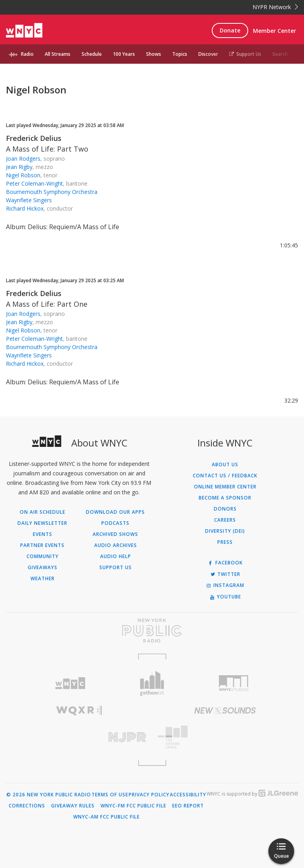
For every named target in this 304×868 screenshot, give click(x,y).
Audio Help (116, 557)
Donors (225, 509)
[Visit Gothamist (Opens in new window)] (152, 683)
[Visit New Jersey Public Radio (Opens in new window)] (79, 737)
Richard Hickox (25, 208)
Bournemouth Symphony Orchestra (52, 192)
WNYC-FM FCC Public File (133, 806)
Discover (208, 54)
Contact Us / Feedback (225, 476)
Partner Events (42, 545)
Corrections (27, 806)
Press (225, 542)
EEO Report (188, 806)
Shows (154, 54)
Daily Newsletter (42, 523)
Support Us (245, 54)
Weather (43, 579)
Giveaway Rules (73, 806)
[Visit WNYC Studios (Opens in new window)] (234, 683)
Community (43, 557)
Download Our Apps (115, 512)
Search (280, 54)
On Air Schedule (43, 512)
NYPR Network (275, 7)
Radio (27, 54)
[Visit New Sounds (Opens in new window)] (225, 710)
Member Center (275, 31)
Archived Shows (115, 534)
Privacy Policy (149, 795)
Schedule (92, 54)
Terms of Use (110, 795)
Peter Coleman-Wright (34, 183)
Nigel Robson (23, 175)
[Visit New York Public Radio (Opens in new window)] (152, 631)
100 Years (124, 54)
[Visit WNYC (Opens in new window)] (70, 683)
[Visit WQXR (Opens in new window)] (79, 711)
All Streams (58, 54)
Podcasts (115, 523)
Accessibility (188, 795)
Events (43, 534)
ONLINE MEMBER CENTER (225, 487)
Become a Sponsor (225, 498)
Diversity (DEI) (225, 531)
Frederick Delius (34, 138)
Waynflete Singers (29, 200)
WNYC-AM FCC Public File (106, 817)
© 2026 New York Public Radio (49, 795)
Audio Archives (116, 545)
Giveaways (43, 568)
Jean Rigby (19, 167)
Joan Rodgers (23, 159)
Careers (225, 520)
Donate (230, 30)
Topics (180, 54)
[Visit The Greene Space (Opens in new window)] (225, 737)
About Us (225, 465)
